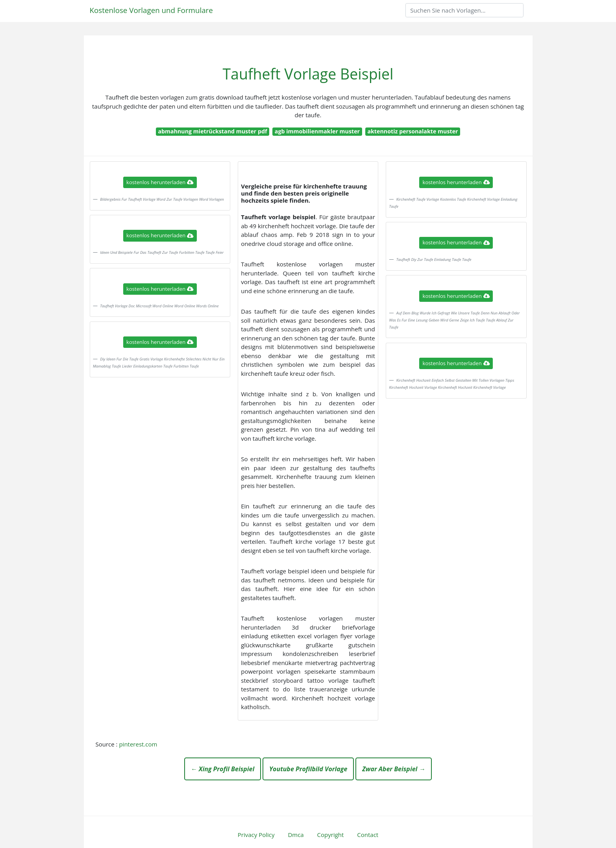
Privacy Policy (256, 835)
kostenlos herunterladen (160, 182)
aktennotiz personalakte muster (413, 131)
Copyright (331, 835)
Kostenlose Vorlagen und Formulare (151, 10)
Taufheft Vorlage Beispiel (308, 74)
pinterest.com (138, 744)
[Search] (464, 10)
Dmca (296, 835)
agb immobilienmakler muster (317, 131)
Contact (368, 835)
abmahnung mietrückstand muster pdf (212, 131)
